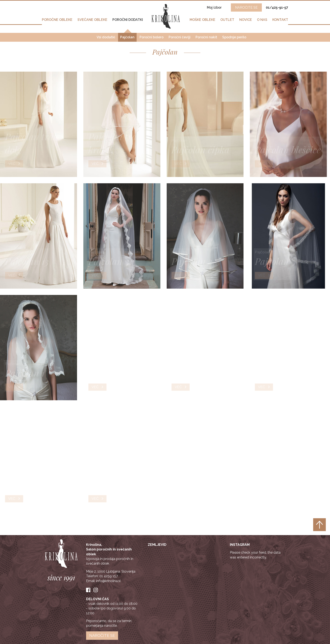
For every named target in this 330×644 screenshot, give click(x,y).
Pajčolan (127, 36)
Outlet (227, 21)
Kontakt (280, 21)
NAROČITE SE (246, 7)
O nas (262, 21)
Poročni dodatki (128, 21)
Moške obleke (202, 21)
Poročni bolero (152, 36)
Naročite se (102, 635)
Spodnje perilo (234, 36)
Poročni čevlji (180, 36)
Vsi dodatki (106, 36)
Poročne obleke (57, 21)
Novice (246, 21)
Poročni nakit (206, 36)
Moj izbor (215, 7)
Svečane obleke (92, 21)
